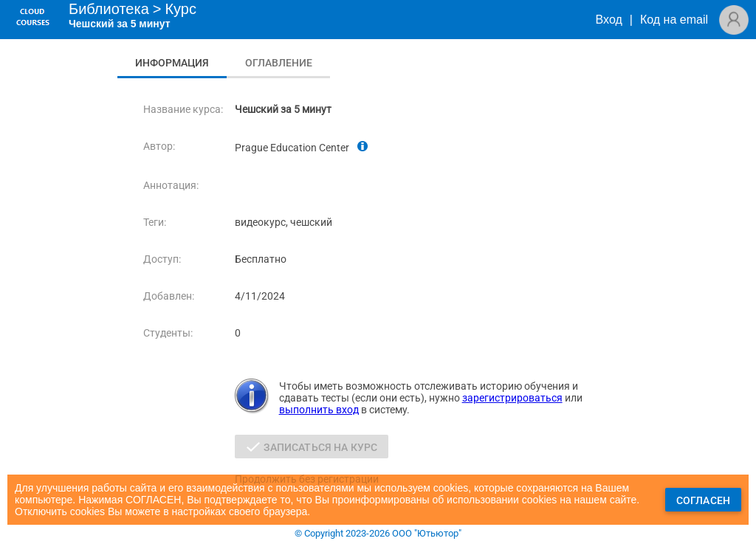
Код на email (674, 20)
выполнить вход (319, 410)
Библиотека (109, 9)
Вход (609, 20)
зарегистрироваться (512, 398)
